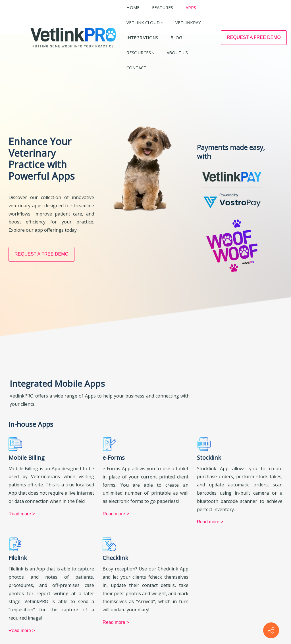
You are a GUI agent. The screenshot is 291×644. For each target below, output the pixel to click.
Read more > (22, 620)
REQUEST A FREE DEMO (254, 37)
